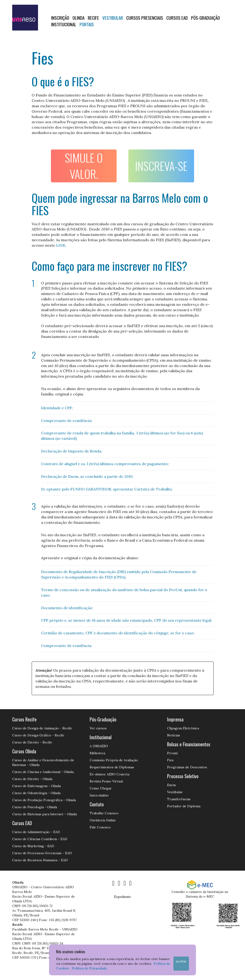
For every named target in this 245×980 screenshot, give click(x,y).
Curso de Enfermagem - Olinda (36, 786)
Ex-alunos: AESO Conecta (109, 774)
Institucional (64, 24)
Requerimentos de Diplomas (112, 767)
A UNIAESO (99, 746)
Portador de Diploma (184, 806)
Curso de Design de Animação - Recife (42, 728)
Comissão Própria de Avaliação (114, 760)
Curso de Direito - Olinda (32, 779)
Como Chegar (101, 788)
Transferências (179, 799)
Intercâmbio (99, 795)
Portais (87, 24)
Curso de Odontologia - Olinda (36, 793)
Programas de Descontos (187, 767)
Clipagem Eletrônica (183, 728)
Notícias (174, 735)
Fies (170, 760)
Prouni (172, 753)
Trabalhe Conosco (104, 813)
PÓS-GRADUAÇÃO (205, 18)
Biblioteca (97, 753)
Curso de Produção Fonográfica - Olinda (44, 800)
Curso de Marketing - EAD (33, 846)
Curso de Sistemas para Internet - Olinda (44, 814)
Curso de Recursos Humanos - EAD (40, 860)
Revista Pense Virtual (106, 781)
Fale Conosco (100, 827)
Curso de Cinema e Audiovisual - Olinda (43, 772)
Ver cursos (98, 728)
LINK (61, 245)
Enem (171, 785)
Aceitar (181, 961)
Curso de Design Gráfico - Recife (38, 735)
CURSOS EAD (177, 18)
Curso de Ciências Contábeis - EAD (40, 839)
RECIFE (93, 18)
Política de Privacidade (89, 968)
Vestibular (113, 18)
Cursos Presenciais (145, 18)
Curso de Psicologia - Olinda (35, 807)
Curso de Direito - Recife (32, 742)
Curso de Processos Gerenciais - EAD (42, 853)
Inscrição (60, 18)
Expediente (122, 897)
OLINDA (78, 18)
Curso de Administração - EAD (36, 832)
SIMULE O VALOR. (84, 166)
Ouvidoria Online (103, 820)
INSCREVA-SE (161, 166)
